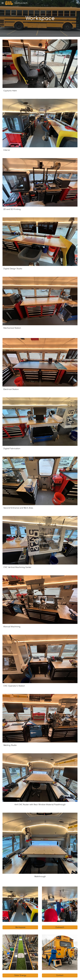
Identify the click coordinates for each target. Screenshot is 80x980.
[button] (3, 3)
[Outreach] (60, 927)
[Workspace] (20, 927)
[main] (40, 18)
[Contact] (60, 975)
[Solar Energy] (20, 975)
